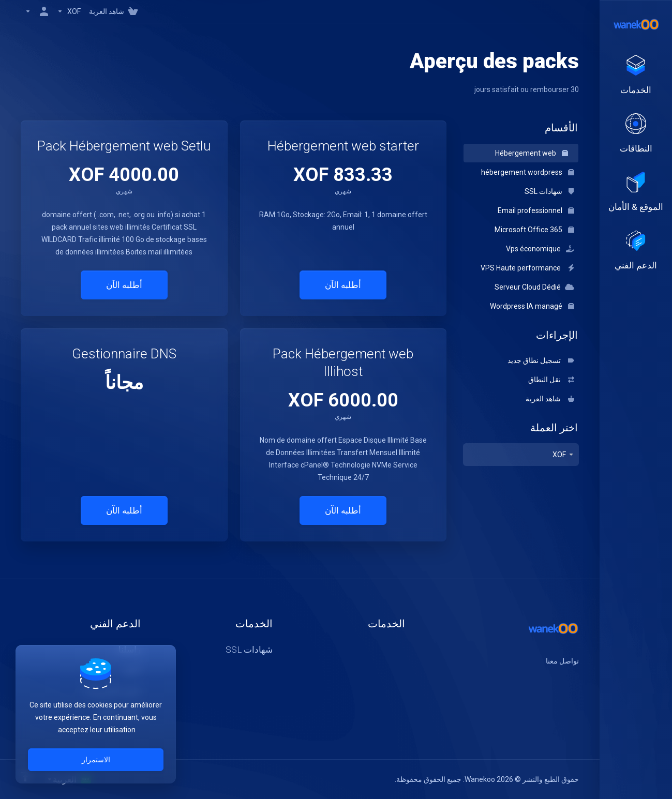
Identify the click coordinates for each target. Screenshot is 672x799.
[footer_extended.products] (636, 76)
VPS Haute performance (527, 268)
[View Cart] (115, 11)
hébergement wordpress (528, 172)
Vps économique (540, 249)
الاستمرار (96, 760)
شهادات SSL (549, 191)
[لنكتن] (546, 680)
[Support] (636, 251)
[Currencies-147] (69, 11)
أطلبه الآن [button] (343, 285)
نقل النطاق (551, 380)
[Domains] (636, 134)
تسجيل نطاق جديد (541, 360)
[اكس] (562, 680)
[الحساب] (37, 11)
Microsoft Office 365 (534, 230)
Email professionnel (536, 210)
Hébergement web (532, 153)
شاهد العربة (550, 399)
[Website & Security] (636, 192)
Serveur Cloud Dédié (534, 287)
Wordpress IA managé (532, 306)
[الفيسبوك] (579, 680)
